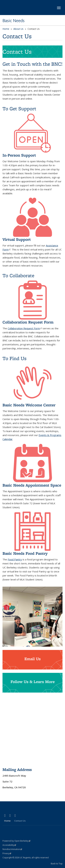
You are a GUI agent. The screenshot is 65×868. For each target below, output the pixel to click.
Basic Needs (14, 21)
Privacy (7, 853)
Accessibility (9, 845)
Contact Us (20, 821)
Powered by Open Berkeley (16, 841)
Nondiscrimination (12, 849)
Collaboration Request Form (25, 328)
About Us (18, 29)
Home (6, 29)
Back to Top (57, 863)
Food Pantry (15, 559)
